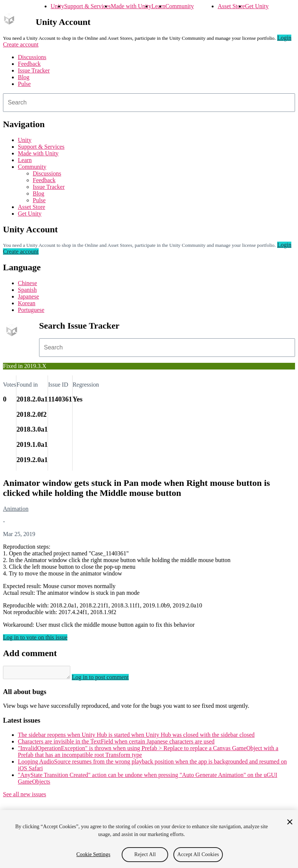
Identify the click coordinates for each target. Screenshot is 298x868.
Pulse (24, 84)
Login (284, 38)
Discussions (32, 57)
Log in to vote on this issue (35, 637)
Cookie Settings (93, 854)
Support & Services (87, 6)
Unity (57, 6)
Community (179, 6)
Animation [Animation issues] (16, 509)
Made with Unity (131, 6)
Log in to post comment (108, 679)
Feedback (29, 64)
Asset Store (231, 6)
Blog (24, 77)
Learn (158, 6)
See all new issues (25, 796)
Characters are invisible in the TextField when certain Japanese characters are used (116, 744)
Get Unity (257, 6)
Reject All (145, 854)
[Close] (290, 822)
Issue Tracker (34, 70)
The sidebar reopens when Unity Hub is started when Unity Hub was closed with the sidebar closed (136, 737)
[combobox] (149, 103)
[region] (149, 839)
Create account (21, 44)
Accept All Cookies (198, 854)
